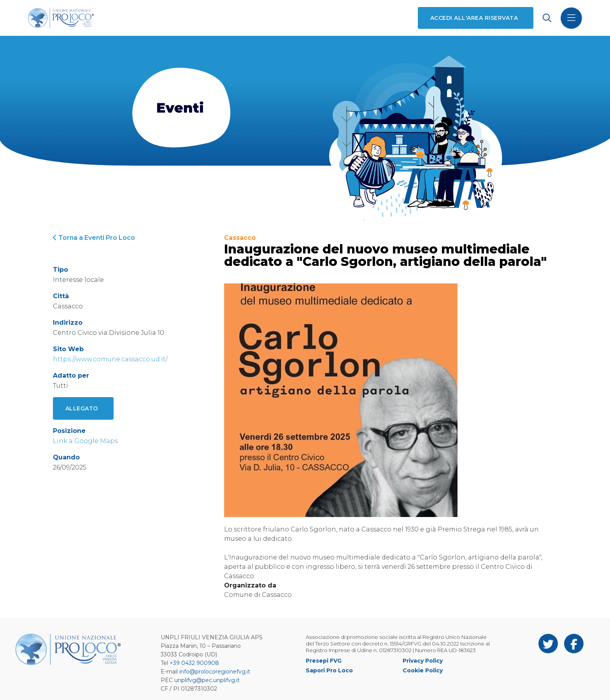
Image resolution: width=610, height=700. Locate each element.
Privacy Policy (423, 661)
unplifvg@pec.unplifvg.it (207, 680)
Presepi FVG (324, 661)
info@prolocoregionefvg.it (215, 672)
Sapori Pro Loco (329, 670)
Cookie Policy (423, 670)
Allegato (82, 408)
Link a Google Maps (85, 441)
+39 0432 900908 (194, 663)
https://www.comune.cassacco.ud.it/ (110, 359)
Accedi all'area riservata (474, 18)
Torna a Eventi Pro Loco (94, 238)
